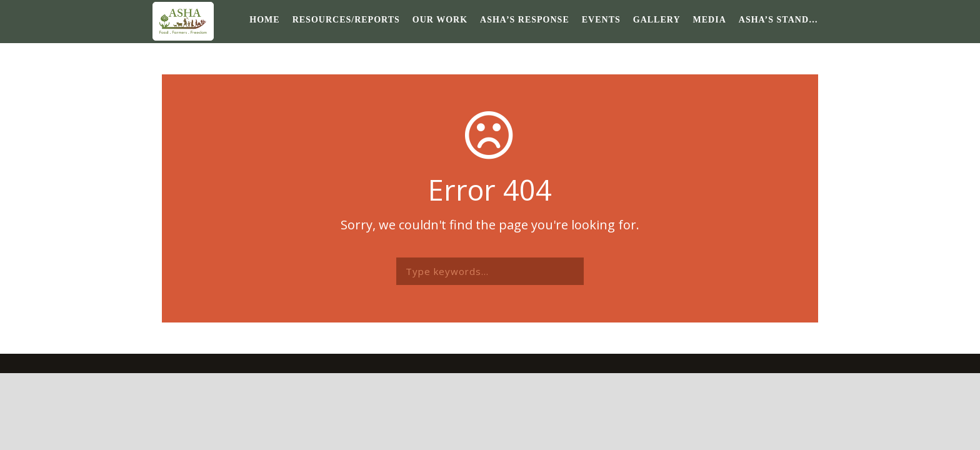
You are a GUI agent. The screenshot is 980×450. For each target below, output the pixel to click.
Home (264, 20)
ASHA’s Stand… (778, 20)
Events (601, 20)
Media (710, 20)
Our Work (440, 20)
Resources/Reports (346, 20)
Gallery (657, 20)
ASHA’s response (525, 20)
